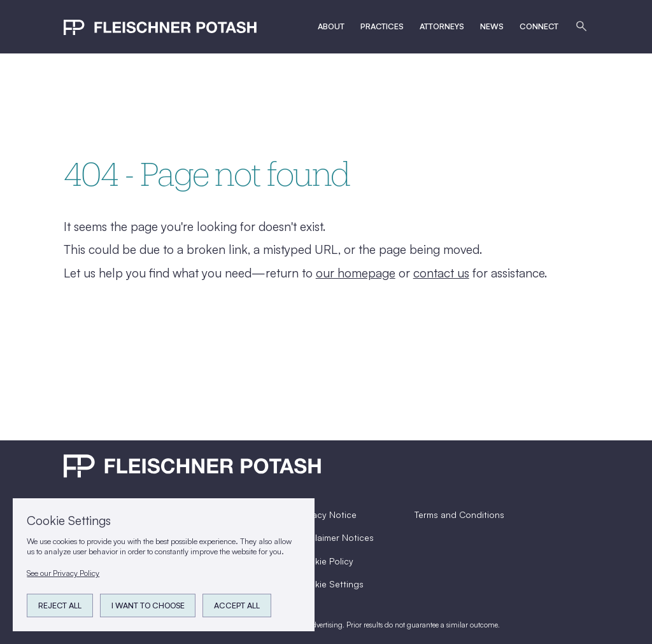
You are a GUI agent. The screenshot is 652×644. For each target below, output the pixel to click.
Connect (539, 26)
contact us (441, 273)
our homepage (356, 273)
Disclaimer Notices (336, 537)
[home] (160, 26)
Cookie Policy (325, 561)
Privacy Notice (327, 514)
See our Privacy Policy (63, 573)
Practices (382, 26)
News (492, 26)
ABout (331, 26)
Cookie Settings (330, 584)
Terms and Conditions (459, 514)
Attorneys (442, 26)
